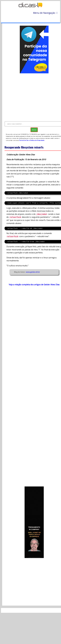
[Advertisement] (31, 96)
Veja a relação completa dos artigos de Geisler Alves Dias (34, 285)
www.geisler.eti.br (33, 272)
